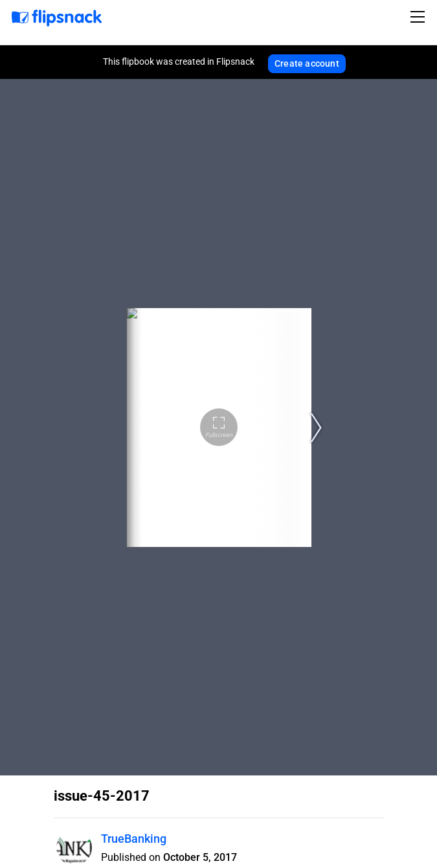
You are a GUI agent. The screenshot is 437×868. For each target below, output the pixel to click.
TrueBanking (134, 839)
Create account (307, 63)
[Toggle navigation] (420, 17)
